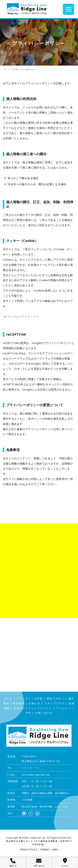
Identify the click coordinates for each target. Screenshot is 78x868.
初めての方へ (56, 699)
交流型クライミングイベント (33, 708)
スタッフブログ (55, 703)
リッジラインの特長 (30, 699)
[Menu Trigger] (68, 9)
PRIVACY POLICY (29, 850)
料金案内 (19, 703)
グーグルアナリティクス (23, 317)
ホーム (8, 699)
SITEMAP (45, 850)
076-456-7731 (31, 768)
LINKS (55, 850)
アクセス (61, 708)
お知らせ (35, 703)
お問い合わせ (44, 713)
